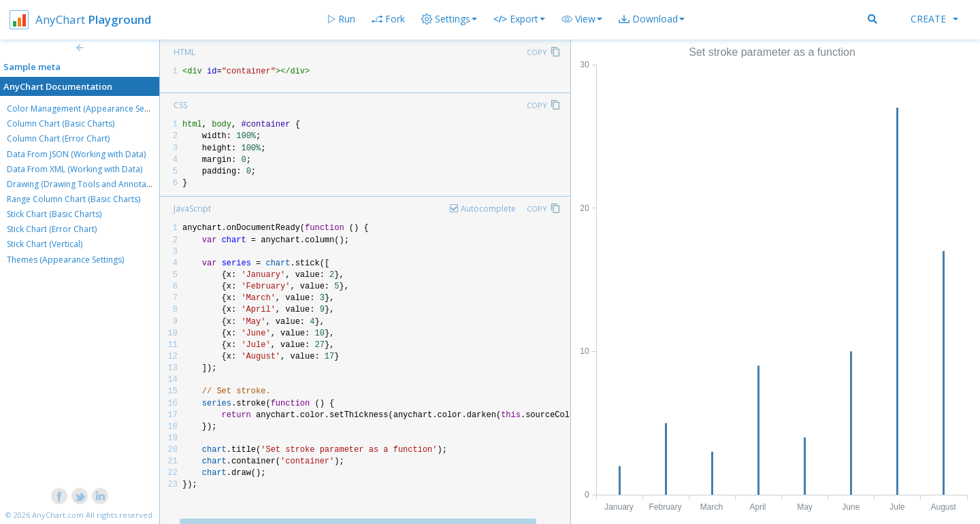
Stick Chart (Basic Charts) (54, 214)
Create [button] (934, 19)
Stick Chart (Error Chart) (52, 229)
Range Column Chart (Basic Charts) (73, 199)
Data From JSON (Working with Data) (76, 154)
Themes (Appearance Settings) (65, 260)
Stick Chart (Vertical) (45, 244)
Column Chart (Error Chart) (58, 138)
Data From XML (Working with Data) (75, 169)
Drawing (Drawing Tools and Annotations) (87, 184)
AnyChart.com (58, 515)
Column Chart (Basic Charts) (61, 124)
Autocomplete (488, 209)
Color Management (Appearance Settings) (87, 109)
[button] (582, 19)
